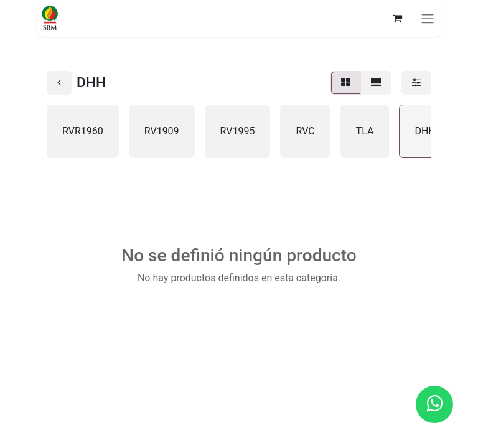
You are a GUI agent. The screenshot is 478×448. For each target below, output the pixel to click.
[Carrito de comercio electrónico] (397, 18)
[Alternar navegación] (428, 18)
